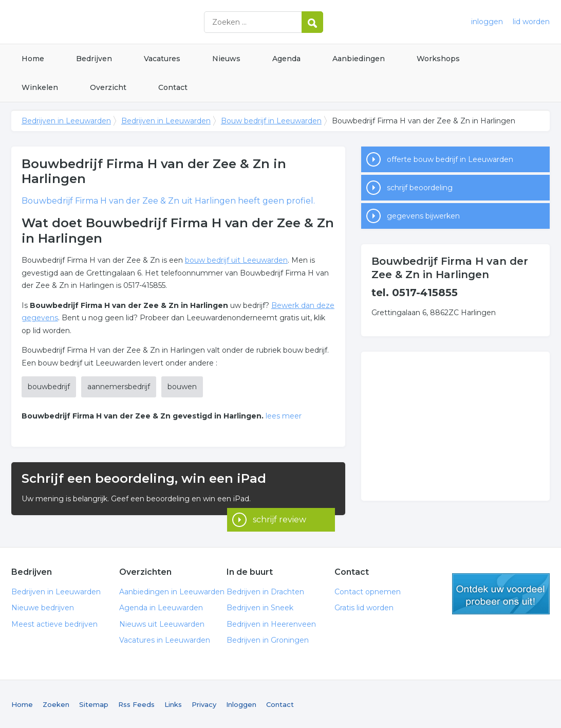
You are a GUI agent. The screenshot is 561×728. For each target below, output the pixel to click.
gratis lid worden (501, 593)
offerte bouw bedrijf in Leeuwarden (450, 159)
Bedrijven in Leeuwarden (140, 22)
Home (33, 59)
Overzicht (108, 87)
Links (173, 703)
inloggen (487, 22)
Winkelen (40, 87)
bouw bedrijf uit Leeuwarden (236, 260)
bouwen (182, 387)
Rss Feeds (136, 703)
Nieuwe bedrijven (43, 607)
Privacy (204, 703)
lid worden (531, 22)
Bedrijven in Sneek (260, 607)
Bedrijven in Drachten (265, 591)
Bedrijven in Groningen (268, 640)
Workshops (438, 59)
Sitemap (94, 703)
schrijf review (279, 501)
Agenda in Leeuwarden (161, 607)
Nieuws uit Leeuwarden (162, 623)
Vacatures (162, 59)
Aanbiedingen (359, 59)
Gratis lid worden (364, 607)
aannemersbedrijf (119, 387)
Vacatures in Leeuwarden (165, 640)
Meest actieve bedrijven (54, 623)
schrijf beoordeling (420, 188)
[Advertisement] (455, 426)
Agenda (286, 59)
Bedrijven (94, 59)
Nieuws (226, 59)
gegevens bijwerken (423, 216)
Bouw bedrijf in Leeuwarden (271, 121)
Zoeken (56, 703)
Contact (173, 87)
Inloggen (241, 703)
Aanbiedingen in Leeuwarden (172, 591)
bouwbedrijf (49, 387)
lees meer (284, 416)
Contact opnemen (368, 591)
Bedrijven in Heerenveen (271, 623)
